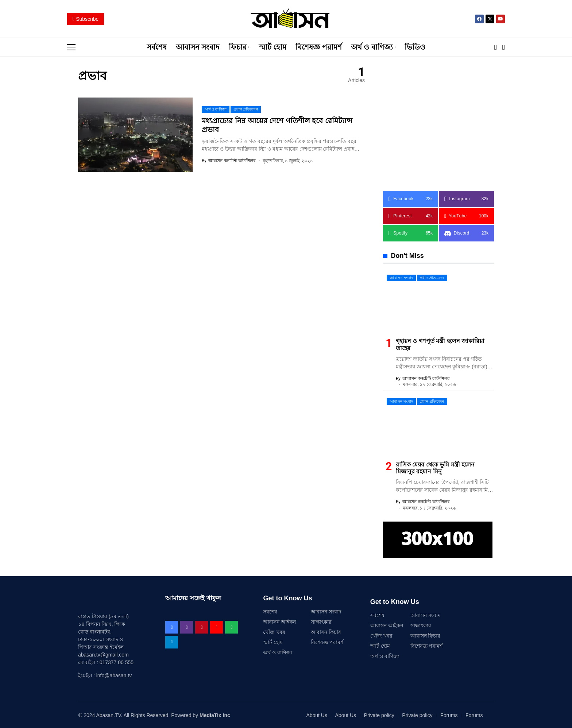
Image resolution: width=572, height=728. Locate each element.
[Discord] (466, 233)
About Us (317, 715)
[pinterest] (411, 216)
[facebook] (411, 199)
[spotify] (411, 233)
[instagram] (466, 199)
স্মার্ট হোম (273, 642)
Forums (449, 715)
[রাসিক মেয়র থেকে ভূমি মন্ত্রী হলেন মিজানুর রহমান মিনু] (438, 425)
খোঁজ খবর (274, 632)
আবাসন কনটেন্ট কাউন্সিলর (232, 160)
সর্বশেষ (270, 611)
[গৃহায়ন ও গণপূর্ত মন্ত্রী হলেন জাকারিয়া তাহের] (438, 301)
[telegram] (172, 642)
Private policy (379, 715)
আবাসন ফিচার (326, 632)
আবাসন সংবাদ (326, 611)
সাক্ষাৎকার (321, 621)
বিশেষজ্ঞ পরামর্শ (327, 642)
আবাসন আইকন (279, 621)
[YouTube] (466, 216)
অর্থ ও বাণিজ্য (278, 652)
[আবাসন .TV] (286, 19)
